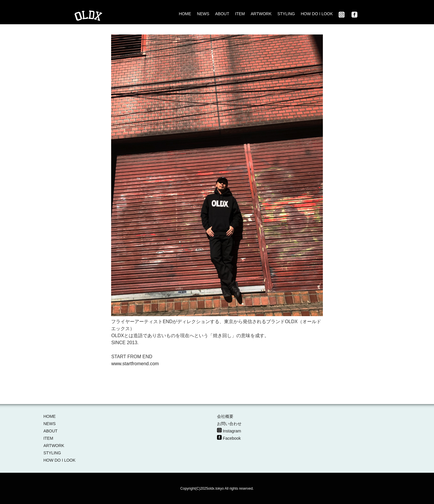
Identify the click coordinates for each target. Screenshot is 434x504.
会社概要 (225, 416)
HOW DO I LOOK (317, 14)
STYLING (286, 14)
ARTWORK (261, 14)
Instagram (232, 431)
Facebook (232, 438)
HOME (185, 14)
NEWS (203, 14)
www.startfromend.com (135, 364)
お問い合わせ (229, 424)
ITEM (240, 14)
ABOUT (222, 14)
